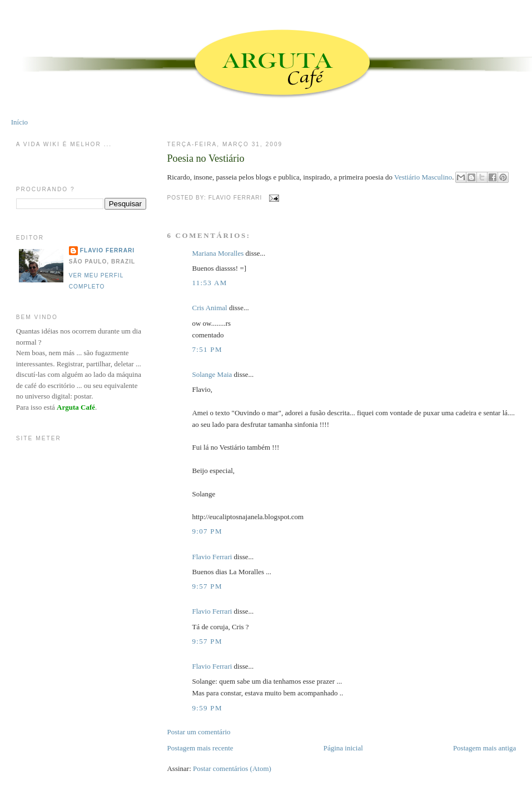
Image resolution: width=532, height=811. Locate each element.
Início (19, 122)
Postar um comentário (198, 732)
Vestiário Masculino (423, 177)
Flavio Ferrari (212, 557)
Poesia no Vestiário (205, 158)
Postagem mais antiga (484, 748)
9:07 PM (207, 531)
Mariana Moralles (218, 253)
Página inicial (343, 748)
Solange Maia (212, 374)
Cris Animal (209, 308)
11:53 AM (209, 283)
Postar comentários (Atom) (232, 768)
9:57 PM (207, 586)
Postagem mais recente (200, 748)
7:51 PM (207, 349)
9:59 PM (207, 708)
